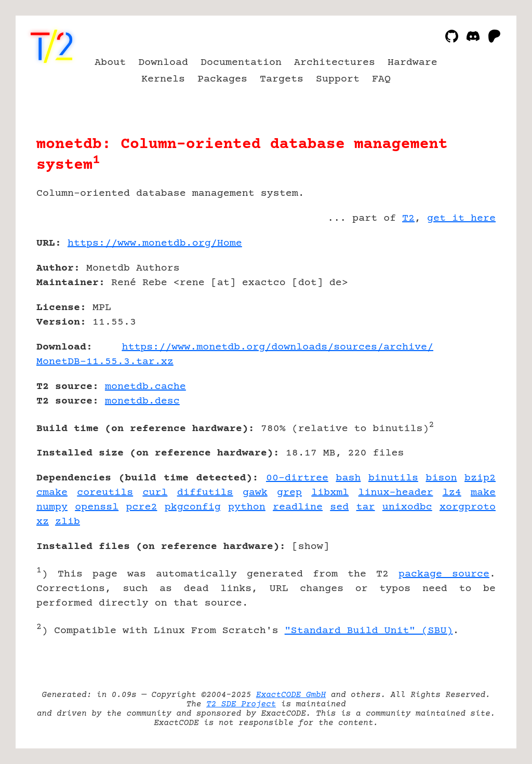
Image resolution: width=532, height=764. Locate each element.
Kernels (163, 79)
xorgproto (468, 507)
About (110, 63)
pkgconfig (193, 507)
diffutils (205, 493)
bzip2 (480, 478)
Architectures (335, 63)
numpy (52, 507)
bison (442, 478)
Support (338, 79)
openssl (97, 507)
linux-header (396, 493)
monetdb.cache (145, 387)
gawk (255, 493)
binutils (393, 478)
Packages (222, 79)
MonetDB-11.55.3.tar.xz (105, 362)
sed (339, 507)
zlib (68, 522)
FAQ (381, 79)
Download (163, 63)
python (247, 507)
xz (43, 522)
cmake (52, 493)
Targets (282, 79)
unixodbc (407, 507)
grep (289, 493)
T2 (408, 218)
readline (298, 507)
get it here (461, 218)
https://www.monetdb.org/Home (155, 243)
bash (348, 478)
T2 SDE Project (241, 704)
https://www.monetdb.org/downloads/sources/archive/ (277, 347)
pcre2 (141, 507)
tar (366, 507)
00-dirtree (297, 478)
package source (444, 574)
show (311, 547)
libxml (330, 493)
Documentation (241, 63)
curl (155, 493)
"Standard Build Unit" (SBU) (369, 631)
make (483, 493)
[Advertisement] (464, 304)
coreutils (105, 493)
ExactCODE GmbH (291, 695)
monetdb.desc (142, 401)
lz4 (452, 493)
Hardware (413, 63)
